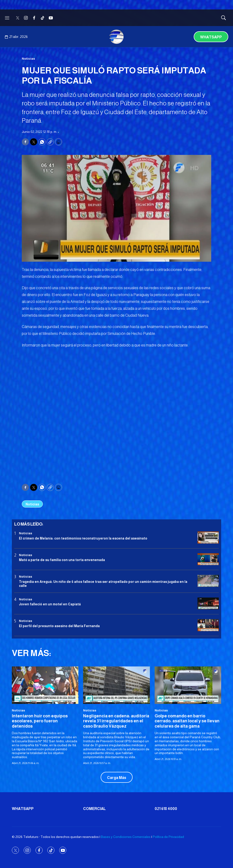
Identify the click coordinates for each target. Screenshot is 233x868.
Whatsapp (211, 37)
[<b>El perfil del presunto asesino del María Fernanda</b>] (208, 625)
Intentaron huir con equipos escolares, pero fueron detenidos (40, 721)
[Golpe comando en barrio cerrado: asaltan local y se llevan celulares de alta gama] (188, 685)
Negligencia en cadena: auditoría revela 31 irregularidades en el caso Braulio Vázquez (116, 721)
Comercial (94, 809)
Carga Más (117, 778)
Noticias (28, 59)
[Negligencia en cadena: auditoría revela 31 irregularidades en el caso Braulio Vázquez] (116, 685)
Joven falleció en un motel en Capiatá (50, 604)
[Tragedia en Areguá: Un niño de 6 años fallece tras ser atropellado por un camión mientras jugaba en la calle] (208, 581)
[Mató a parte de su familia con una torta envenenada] (208, 559)
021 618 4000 (166, 809)
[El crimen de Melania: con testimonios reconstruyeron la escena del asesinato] (208, 537)
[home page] (116, 37)
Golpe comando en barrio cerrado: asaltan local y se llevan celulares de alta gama (187, 721)
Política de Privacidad (168, 837)
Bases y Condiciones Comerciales (126, 837)
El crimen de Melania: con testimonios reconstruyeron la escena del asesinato (83, 538)
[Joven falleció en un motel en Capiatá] (208, 604)
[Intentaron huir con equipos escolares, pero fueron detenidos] (45, 685)
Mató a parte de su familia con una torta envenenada (62, 560)
